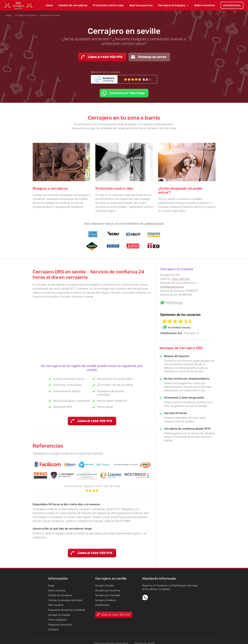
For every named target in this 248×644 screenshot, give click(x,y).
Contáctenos (232, 5)
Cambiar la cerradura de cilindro (65, 600)
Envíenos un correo (152, 57)
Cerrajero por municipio (108, 595)
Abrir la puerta (56, 605)
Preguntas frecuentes (60, 625)
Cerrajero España (104, 586)
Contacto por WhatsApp (127, 93)
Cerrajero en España (172, 5)
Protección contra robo (108, 5)
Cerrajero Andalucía (106, 600)
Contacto (53, 630)
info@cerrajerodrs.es (172, 287)
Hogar (51, 586)
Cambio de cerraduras (73, 5)
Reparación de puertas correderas (67, 610)
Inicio (49, 5)
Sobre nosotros (205, 5)
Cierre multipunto (58, 620)
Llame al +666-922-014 (105, 57)
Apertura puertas (141, 5)
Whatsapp (145, 597)
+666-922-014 (180, 279)
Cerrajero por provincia (108, 591)
